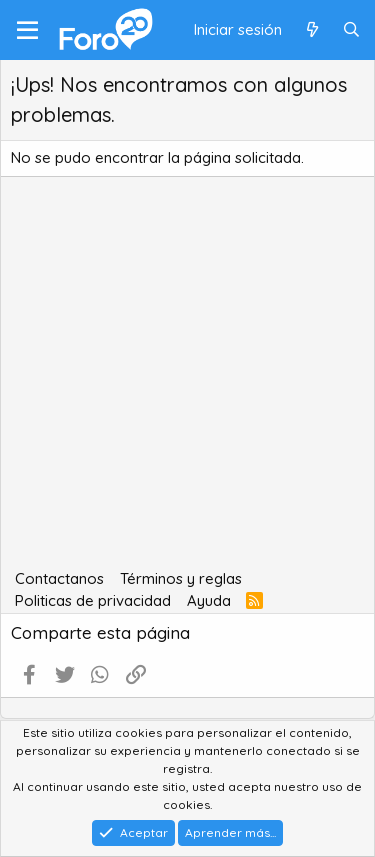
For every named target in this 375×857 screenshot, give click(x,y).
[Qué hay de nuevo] (311, 30)
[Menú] (27, 30)
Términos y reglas (181, 578)
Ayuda (209, 600)
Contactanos (59, 578)
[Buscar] (351, 30)
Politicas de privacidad (93, 600)
